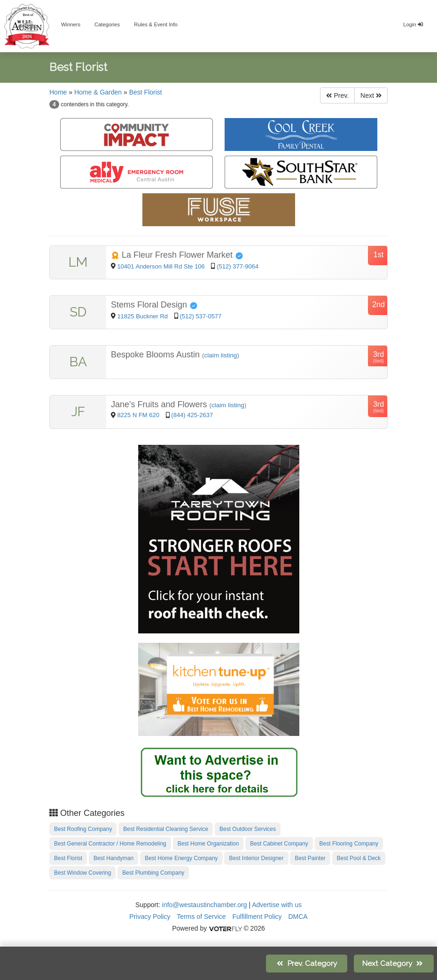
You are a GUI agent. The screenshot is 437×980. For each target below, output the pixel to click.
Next (371, 95)
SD (78, 312)
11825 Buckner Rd (143, 316)
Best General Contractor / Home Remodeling (110, 844)
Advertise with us (277, 905)
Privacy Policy (150, 917)
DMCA (298, 917)
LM (78, 262)
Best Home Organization (208, 844)
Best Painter (310, 858)
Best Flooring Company (349, 844)
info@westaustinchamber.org (205, 905)
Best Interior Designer (256, 858)
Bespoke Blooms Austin (156, 355)
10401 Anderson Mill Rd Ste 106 (161, 266)
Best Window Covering (82, 873)
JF (78, 412)
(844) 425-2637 (192, 415)
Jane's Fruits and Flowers (160, 404)
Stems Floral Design (154, 305)
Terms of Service (201, 917)
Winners (71, 24)
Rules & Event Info (156, 24)
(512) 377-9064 (238, 266)
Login (413, 24)
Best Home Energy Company (181, 858)
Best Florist (146, 92)
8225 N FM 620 (139, 415)
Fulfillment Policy (257, 917)
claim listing (221, 355)
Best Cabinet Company (279, 844)
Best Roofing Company (83, 829)
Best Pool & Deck (359, 858)
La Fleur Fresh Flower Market (177, 255)
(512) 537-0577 (200, 316)
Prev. (337, 95)
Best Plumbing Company (153, 873)
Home (58, 92)
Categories (107, 24)
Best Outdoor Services (248, 829)
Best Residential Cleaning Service (166, 829)
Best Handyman (113, 858)
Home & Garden (98, 92)
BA (78, 362)
